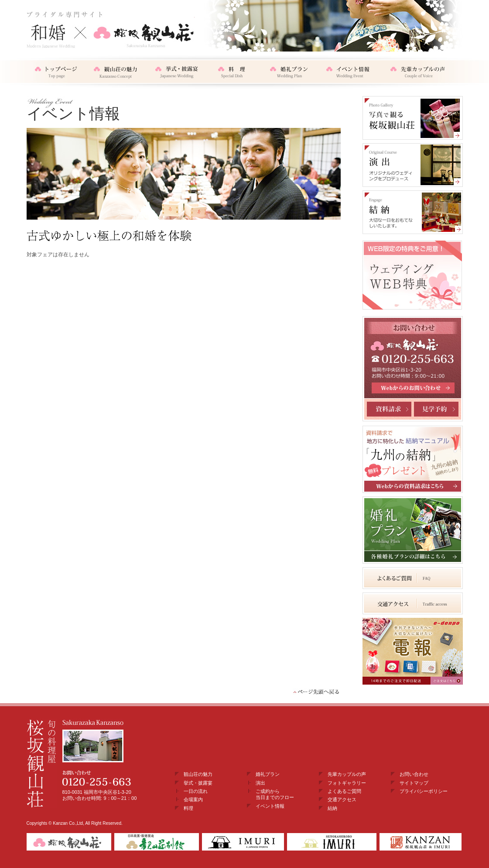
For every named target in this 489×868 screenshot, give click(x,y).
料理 (188, 808)
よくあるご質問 (344, 791)
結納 (332, 808)
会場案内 (193, 799)
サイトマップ (414, 783)
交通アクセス (342, 799)
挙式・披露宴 (198, 783)
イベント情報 (270, 806)
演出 (260, 783)
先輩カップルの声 (347, 774)
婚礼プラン (268, 774)
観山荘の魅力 (198, 774)
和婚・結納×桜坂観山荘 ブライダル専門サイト (111, 29)
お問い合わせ (414, 774)
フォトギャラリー (347, 783)
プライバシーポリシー (424, 791)
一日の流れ (196, 791)
